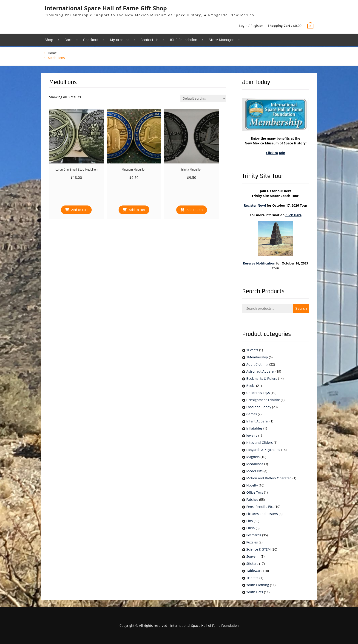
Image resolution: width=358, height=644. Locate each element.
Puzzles (252, 542)
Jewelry (252, 435)
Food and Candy (259, 407)
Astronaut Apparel (260, 371)
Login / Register (251, 26)
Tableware (254, 571)
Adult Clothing (257, 364)
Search (301, 308)
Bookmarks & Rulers (262, 378)
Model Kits (254, 471)
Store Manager (221, 40)
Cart (68, 40)
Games (252, 414)
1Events (252, 350)
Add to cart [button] (80, 210)
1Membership (257, 357)
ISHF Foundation (184, 40)
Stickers (252, 564)
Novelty (252, 485)
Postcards (254, 535)
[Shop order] (203, 98)
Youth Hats (255, 592)
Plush (251, 528)
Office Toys (255, 492)
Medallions (255, 464)
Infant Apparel (257, 421)
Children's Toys (258, 393)
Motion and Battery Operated (269, 478)
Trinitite (252, 578)
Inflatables (254, 428)
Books (251, 386)
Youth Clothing (258, 585)
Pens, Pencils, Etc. (260, 507)
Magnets (253, 457)
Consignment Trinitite (263, 400)
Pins (250, 521)
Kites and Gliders (260, 443)
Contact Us (149, 40)
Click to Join (276, 153)
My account (119, 40)
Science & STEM (259, 549)
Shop (49, 40)
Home (52, 53)
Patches (252, 499)
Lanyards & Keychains (263, 450)
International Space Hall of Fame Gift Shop (106, 8)
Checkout (91, 40)
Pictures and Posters (262, 514)
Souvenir (253, 556)
